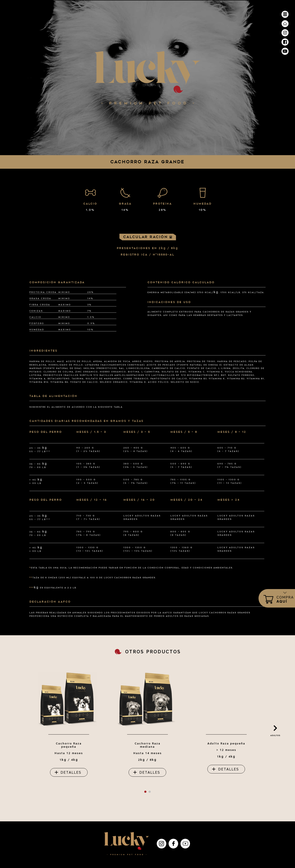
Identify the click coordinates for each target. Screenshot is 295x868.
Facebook (173, 844)
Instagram (162, 844)
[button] (145, 792)
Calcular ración (148, 237)
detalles (71, 772)
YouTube (185, 844)
